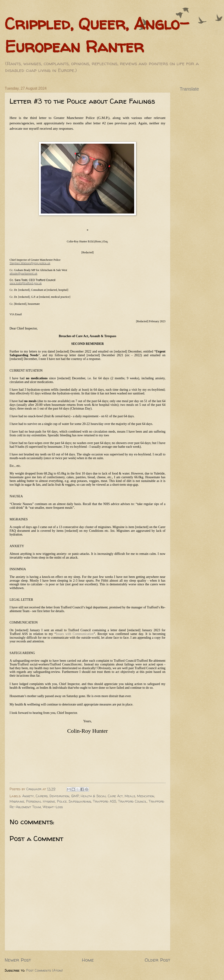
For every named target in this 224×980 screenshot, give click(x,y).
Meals (130, 796)
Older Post (157, 960)
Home (88, 960)
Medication (146, 796)
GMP (75, 796)
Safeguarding (80, 801)
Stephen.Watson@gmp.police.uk (30, 263)
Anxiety (28, 796)
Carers (42, 796)
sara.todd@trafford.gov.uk (26, 283)
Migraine (17, 801)
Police (62, 801)
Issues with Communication (75, 634)
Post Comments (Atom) (44, 970)
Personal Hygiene (41, 801)
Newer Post (18, 960)
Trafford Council (132, 801)
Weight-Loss (53, 807)
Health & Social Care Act (102, 796)
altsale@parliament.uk (23, 274)
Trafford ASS (105, 801)
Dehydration (59, 796)
